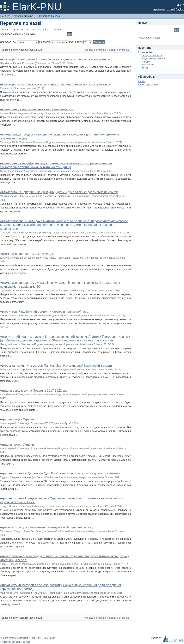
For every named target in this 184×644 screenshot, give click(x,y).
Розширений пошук (149, 38)
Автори (146, 62)
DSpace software (9, 638)
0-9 (2, 30)
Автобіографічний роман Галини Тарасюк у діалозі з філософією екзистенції (55, 59)
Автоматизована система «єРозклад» (27, 254)
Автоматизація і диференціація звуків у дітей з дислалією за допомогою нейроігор (59, 192)
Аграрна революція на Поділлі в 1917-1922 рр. (33, 391)
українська (159, 9)
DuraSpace (49, 638)
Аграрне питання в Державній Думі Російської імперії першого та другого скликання (60, 473)
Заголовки (148, 65)
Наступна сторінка (118, 50)
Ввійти (180, 5)
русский (171, 9)
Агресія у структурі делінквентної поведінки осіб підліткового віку (47, 527)
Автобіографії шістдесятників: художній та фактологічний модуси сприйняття (55, 84)
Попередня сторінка (94, 50)
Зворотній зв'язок (21, 642)
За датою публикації (154, 59)
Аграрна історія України (17, 419)
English (180, 9)
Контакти (5, 642)
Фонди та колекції (152, 55)
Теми (145, 68)
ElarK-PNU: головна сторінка (17, 16)
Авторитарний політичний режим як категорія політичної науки (45, 312)
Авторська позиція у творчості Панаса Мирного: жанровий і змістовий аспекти (56, 366)
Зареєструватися (148, 84)
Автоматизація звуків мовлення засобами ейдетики (37, 109)
